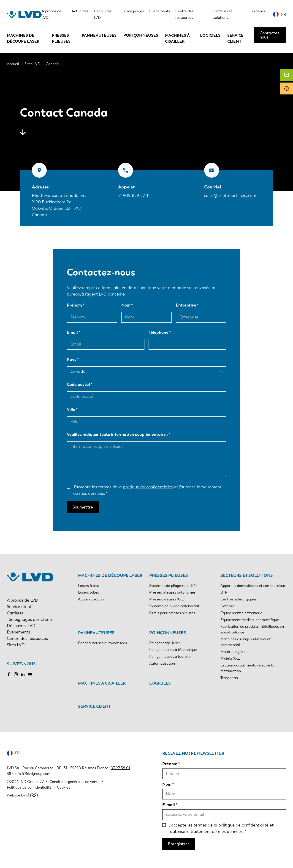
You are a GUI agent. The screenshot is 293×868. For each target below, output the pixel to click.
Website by (22, 795)
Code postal (78, 384)
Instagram (16, 674)
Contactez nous (270, 35)
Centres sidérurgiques (239, 599)
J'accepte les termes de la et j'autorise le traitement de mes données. (147, 490)
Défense (227, 606)
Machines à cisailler (177, 38)
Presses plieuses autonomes (172, 592)
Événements (160, 11)
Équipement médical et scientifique (250, 620)
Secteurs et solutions (247, 575)
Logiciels (210, 35)
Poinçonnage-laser (165, 643)
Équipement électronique (241, 613)
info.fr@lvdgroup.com (33, 774)
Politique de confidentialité (29, 787)
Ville (71, 409)
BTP (224, 592)
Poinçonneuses (141, 35)
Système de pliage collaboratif (174, 606)
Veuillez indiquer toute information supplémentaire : (117, 434)
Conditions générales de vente (75, 782)
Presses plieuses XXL (166, 599)
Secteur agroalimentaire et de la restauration (247, 668)
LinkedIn (23, 674)
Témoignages (133, 11)
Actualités (80, 11)
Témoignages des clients (30, 619)
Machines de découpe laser (23, 38)
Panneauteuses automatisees (102, 643)
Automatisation (91, 599)
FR (284, 14)
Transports (229, 678)
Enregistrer (179, 844)
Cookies (64, 787)
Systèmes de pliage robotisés (173, 586)
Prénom (74, 305)
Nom (126, 305)
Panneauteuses (99, 35)
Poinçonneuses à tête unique (173, 650)
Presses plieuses (61, 38)
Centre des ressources (27, 639)
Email (72, 332)
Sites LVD (16, 645)
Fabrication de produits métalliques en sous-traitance (252, 629)
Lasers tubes (88, 592)
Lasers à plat (89, 586)
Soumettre (83, 507)
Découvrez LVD (21, 626)
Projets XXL (230, 658)
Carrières (257, 11)
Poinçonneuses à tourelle (170, 657)
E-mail (169, 805)
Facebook (9, 674)
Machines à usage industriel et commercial (246, 642)
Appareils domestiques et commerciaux (253, 586)
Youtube (30, 674)
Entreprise (186, 305)
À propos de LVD (23, 600)
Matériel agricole (235, 652)
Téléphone (159, 332)
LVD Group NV (32, 782)
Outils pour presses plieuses (172, 613)
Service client (235, 38)
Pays (72, 359)
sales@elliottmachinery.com (230, 196)
